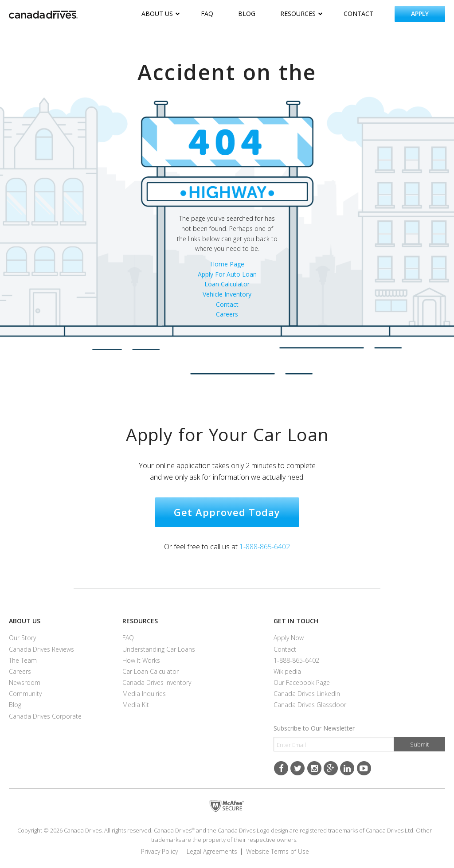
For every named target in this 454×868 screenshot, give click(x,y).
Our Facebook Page (302, 682)
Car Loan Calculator (151, 671)
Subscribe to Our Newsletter (314, 728)
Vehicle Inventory (227, 294)
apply (420, 14)
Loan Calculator (227, 284)
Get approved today (227, 512)
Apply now (289, 638)
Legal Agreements (212, 852)
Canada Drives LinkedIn (307, 694)
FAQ (128, 638)
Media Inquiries (144, 694)
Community (25, 694)
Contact (227, 304)
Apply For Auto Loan (227, 274)
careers (20, 671)
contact (358, 14)
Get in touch (296, 621)
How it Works (141, 660)
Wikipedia (287, 671)
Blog (15, 705)
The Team (23, 660)
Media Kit (136, 705)
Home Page (227, 264)
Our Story (22, 638)
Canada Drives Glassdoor (310, 705)
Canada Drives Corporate (45, 716)
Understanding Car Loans (159, 649)
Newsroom (25, 682)
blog (247, 14)
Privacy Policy (159, 852)
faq (207, 14)
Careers (227, 314)
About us (25, 621)
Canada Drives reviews (41, 649)
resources (301, 14)
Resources (140, 621)
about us (161, 14)
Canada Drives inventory (157, 682)
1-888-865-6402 (265, 547)
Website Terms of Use (278, 852)
